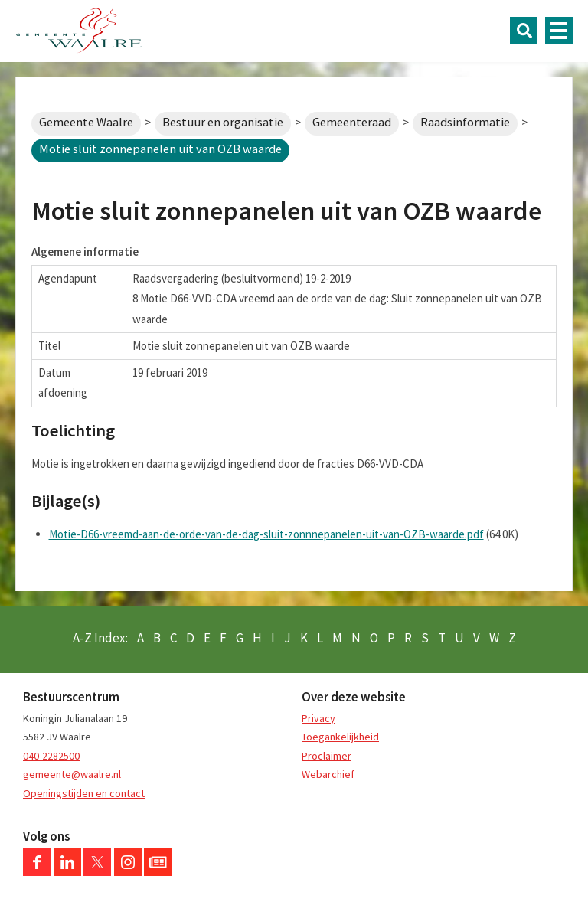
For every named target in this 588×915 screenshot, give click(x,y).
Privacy (318, 718)
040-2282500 (51, 756)
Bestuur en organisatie (223, 122)
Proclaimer (327, 756)
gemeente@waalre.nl (72, 774)
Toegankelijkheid (340, 737)
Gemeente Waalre (86, 122)
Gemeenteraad (352, 122)
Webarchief (328, 774)
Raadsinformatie (465, 122)
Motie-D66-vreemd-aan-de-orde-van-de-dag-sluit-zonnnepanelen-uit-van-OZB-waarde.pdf (266, 534)
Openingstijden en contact (84, 793)
